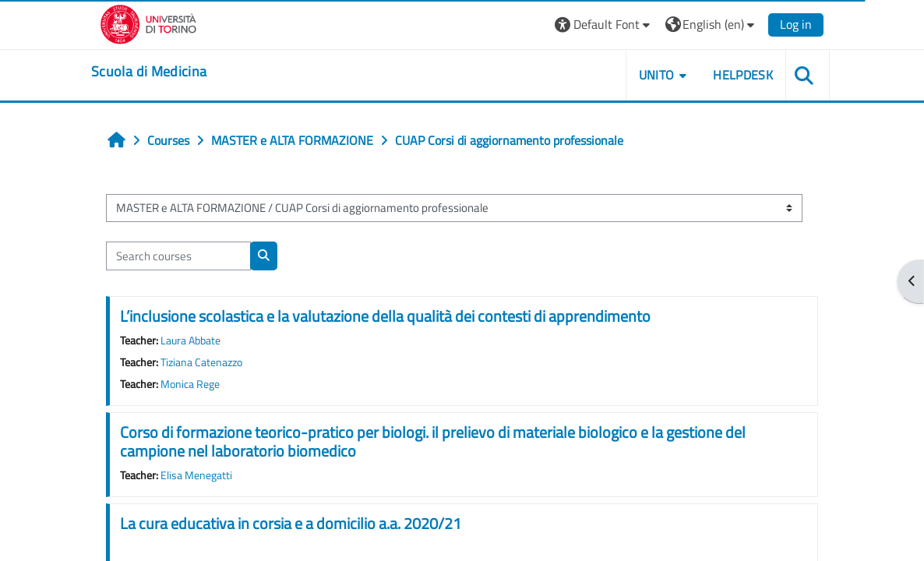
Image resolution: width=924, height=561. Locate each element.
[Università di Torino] (148, 23)
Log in (796, 24)
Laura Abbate (190, 340)
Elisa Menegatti (196, 475)
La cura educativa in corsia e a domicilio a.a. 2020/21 (291, 523)
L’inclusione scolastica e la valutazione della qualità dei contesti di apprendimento (385, 316)
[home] (149, 72)
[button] (604, 25)
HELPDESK (743, 75)
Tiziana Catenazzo (201, 362)
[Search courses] (178, 256)
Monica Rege (190, 384)
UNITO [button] (657, 75)
